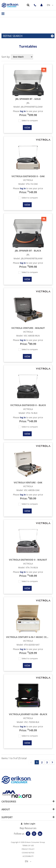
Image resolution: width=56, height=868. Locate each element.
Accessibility (28, 856)
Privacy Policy (28, 849)
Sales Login (29, 824)
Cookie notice (28, 853)
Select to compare (28, 120)
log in (23, 111)
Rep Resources (28, 828)
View (27, 128)
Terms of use (28, 845)
